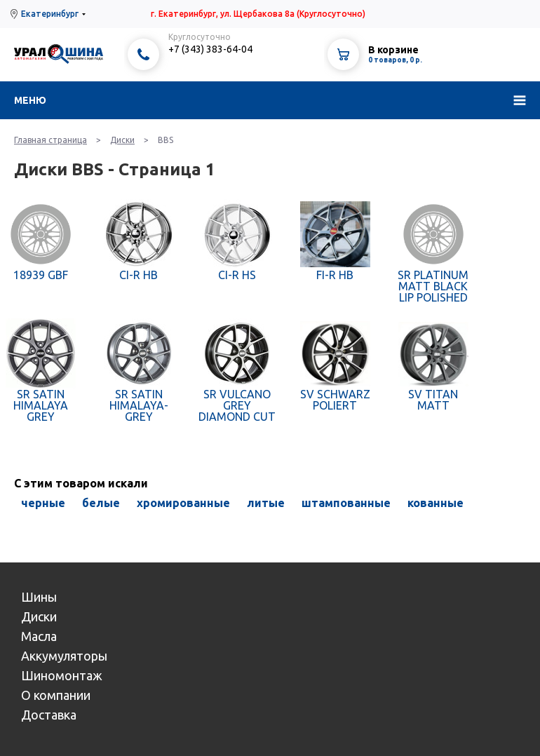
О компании (56, 695)
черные (43, 503)
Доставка (49, 715)
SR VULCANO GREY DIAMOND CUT (237, 405)
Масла (39, 636)
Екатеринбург (50, 14)
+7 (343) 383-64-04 (210, 49)
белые (101, 503)
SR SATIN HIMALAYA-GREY (139, 405)
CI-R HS (237, 275)
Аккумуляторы (64, 656)
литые (266, 503)
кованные (436, 503)
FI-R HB (335, 275)
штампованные (346, 503)
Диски (122, 140)
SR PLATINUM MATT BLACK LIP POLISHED (433, 286)
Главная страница (50, 140)
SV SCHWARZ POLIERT (335, 400)
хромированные (183, 503)
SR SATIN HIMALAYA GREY (41, 405)
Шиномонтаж (62, 675)
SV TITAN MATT (433, 400)
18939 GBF (41, 275)
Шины (39, 597)
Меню (30, 100)
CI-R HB (139, 275)
